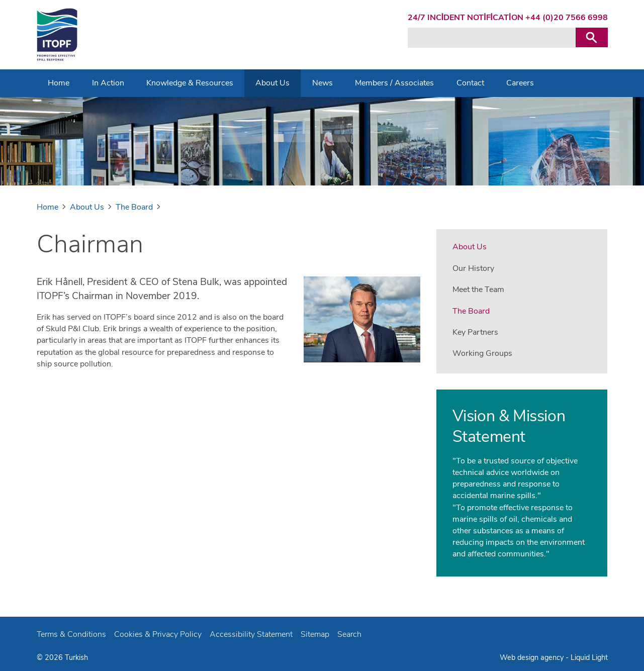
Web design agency (533, 657)
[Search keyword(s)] (492, 38)
